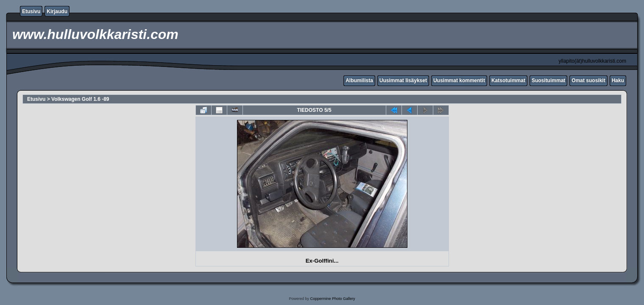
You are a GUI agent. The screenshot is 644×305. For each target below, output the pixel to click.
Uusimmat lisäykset (403, 80)
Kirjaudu (57, 11)
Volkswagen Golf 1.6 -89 (80, 99)
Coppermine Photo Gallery (332, 299)
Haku (618, 80)
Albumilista (359, 80)
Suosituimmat (548, 80)
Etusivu (31, 11)
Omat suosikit (588, 80)
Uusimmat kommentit (459, 80)
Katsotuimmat (508, 80)
